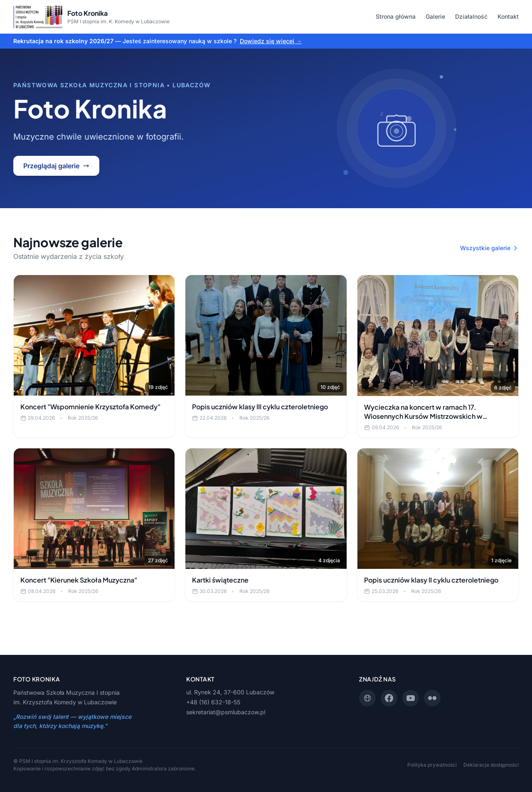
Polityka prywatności (432, 765)
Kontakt (508, 16)
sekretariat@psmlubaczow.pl (226, 712)
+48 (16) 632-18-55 (213, 702)
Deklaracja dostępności (491, 765)
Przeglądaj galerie (56, 166)
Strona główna (396, 16)
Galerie (435, 16)
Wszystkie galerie (489, 248)
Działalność (471, 16)
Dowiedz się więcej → (271, 41)
